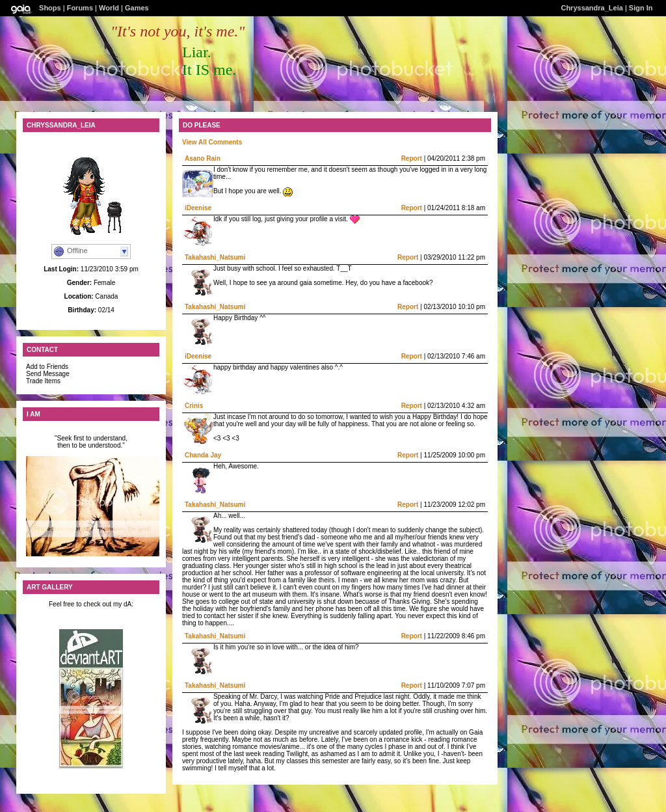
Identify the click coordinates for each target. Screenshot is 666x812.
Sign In (641, 8)
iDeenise (198, 208)
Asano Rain (203, 158)
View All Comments (212, 142)
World (109, 8)
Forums (80, 8)
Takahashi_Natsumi (215, 257)
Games (137, 8)
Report (412, 158)
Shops (50, 8)
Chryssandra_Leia (592, 8)
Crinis (194, 406)
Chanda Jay (203, 455)
